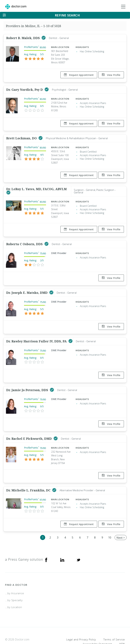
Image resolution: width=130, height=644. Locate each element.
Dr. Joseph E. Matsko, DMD (27, 286)
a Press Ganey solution (24, 545)
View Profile (111, 75)
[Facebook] (46, 545)
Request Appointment (77, 75)
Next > (121, 524)
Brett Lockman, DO (22, 135)
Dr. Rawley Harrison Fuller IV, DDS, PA (37, 333)
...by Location (14, 593)
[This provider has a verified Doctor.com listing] (44, 38)
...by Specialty (14, 586)
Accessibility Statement (97, 630)
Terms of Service (114, 625)
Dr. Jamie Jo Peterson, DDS (28, 380)
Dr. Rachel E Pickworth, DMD (29, 427)
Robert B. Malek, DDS (23, 38)
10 (110, 523)
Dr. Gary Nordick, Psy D (25, 88)
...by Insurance (14, 579)
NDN (122, 630)
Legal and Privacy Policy (81, 625)
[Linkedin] (62, 545)
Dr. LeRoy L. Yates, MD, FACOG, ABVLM (36, 185)
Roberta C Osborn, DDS (25, 238)
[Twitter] (78, 545)
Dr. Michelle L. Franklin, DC (29, 478)
